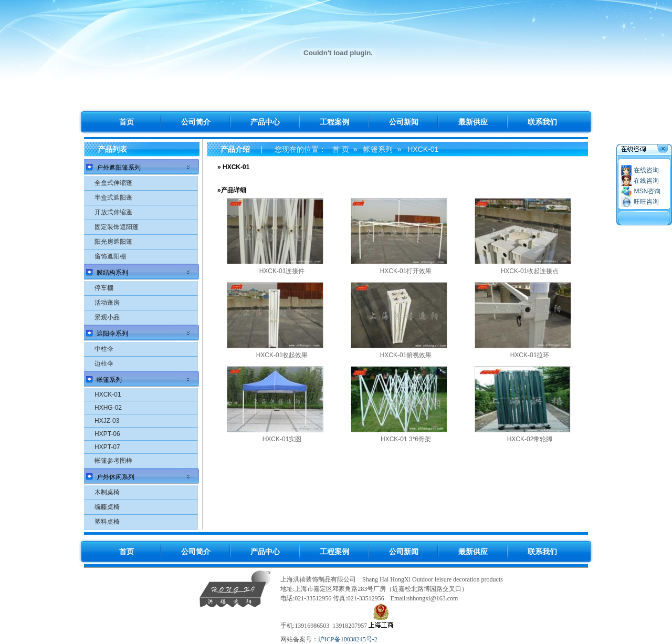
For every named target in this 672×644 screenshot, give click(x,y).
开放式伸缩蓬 (113, 212)
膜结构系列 (112, 273)
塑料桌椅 (107, 522)
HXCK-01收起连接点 (530, 271)
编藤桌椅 (107, 507)
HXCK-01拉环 (530, 355)
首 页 (341, 149)
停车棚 (104, 288)
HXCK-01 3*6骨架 (406, 439)
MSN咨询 (647, 191)
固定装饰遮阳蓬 (117, 227)
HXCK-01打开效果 (406, 271)
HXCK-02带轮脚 (530, 439)
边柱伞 (104, 363)
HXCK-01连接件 (282, 271)
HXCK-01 (108, 394)
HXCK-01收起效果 (282, 355)
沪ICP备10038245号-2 (348, 639)
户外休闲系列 (115, 477)
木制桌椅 (107, 492)
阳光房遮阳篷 (113, 242)
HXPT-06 (107, 434)
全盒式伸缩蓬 (113, 183)
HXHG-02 (108, 408)
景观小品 (107, 317)
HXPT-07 (107, 447)
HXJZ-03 (107, 421)
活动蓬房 (107, 303)
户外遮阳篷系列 (119, 168)
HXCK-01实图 (282, 439)
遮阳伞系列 (112, 334)
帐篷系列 (109, 380)
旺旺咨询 (646, 202)
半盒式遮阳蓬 (113, 198)
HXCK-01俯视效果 (406, 355)
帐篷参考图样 (113, 461)
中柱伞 (104, 349)
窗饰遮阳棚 (110, 256)
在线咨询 (646, 170)
